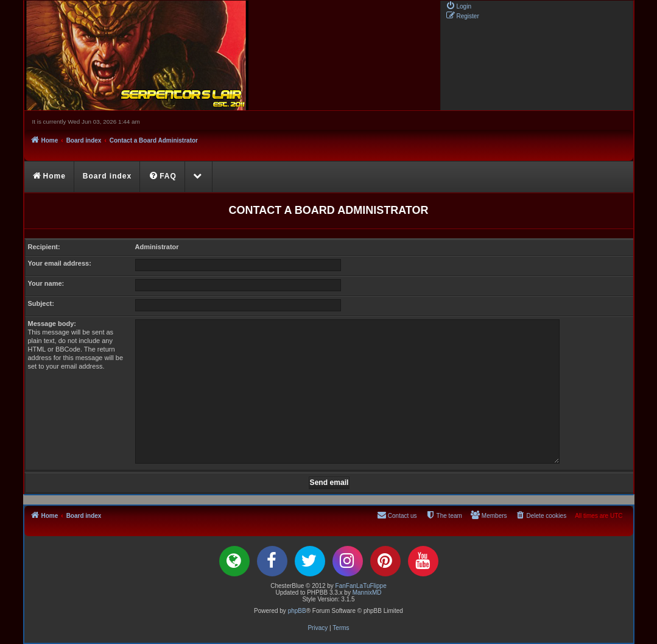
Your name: (46, 283)
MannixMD (367, 593)
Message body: (52, 324)
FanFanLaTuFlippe (361, 586)
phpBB (297, 611)
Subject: (41, 303)
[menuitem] (458, 5)
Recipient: (44, 247)
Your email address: (60, 263)
